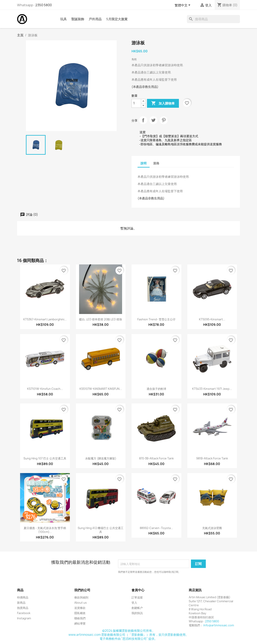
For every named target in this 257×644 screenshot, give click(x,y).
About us (81, 603)
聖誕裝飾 (78, 19)
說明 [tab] (144, 163)
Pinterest (164, 120)
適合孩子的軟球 (156, 389)
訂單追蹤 (137, 597)
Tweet (153, 120)
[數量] (136, 103)
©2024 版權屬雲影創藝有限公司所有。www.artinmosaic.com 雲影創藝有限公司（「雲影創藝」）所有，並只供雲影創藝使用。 (128, 633)
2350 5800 (44, 5)
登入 (134, 603)
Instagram (24, 618)
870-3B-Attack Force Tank (156, 458)
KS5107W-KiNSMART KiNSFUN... (101, 389)
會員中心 (138, 590)
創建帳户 (137, 608)
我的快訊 (137, 613)
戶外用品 (95, 19)
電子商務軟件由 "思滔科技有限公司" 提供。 (128, 639)
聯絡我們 (80, 618)
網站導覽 (80, 623)
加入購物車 (163, 103)
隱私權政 (80, 613)
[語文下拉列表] (183, 5)
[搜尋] (213, 19)
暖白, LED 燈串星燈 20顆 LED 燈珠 (101, 319)
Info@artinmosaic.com (219, 625)
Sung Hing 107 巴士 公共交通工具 (45, 458)
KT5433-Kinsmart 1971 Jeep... (212, 389)
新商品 (21, 603)
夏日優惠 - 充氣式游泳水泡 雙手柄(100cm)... (45, 530)
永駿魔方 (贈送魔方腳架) (101, 458)
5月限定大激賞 (117, 19)
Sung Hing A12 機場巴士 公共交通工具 (101, 530)
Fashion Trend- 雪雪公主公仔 (156, 319)
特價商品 (23, 597)
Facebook (24, 613)
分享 (143, 120)
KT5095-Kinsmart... (212, 319)
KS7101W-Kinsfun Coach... (45, 389)
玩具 (63, 19)
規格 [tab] (156, 163)
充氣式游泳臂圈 (212, 528)
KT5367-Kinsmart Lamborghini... (45, 319)
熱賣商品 (23, 608)
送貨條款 (80, 608)
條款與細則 (81, 597)
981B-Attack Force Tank (212, 458)
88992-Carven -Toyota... (156, 528)
